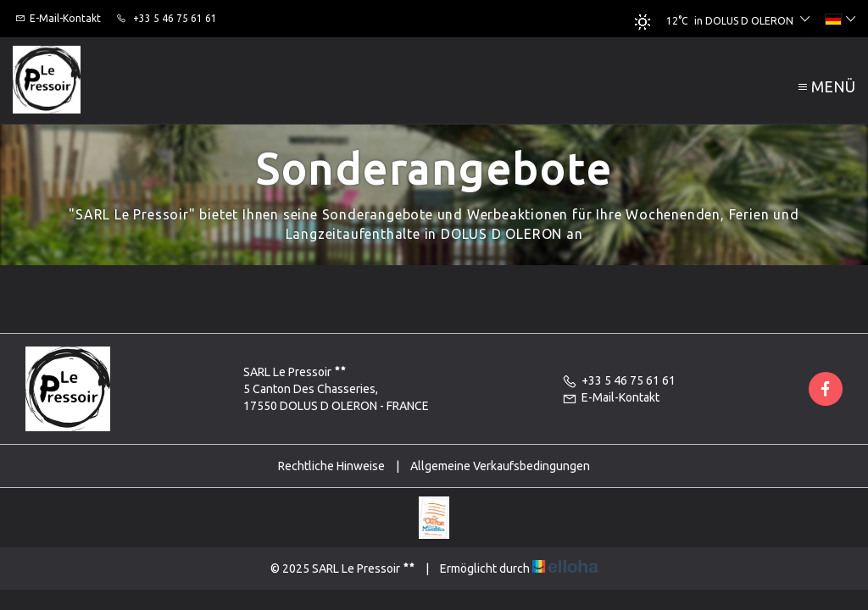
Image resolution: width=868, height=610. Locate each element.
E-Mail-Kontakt (611, 397)
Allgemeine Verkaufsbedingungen (500, 466)
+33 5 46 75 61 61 (619, 380)
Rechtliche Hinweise (331, 466)
